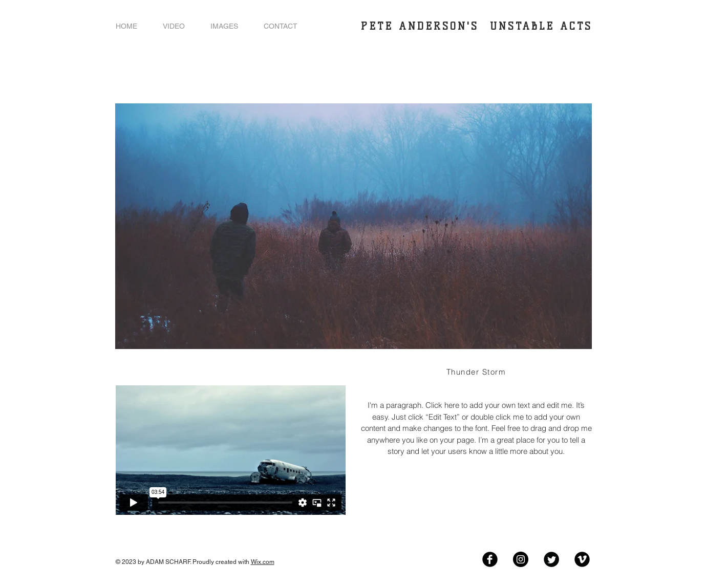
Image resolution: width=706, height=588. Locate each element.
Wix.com (263, 562)
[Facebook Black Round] (490, 559)
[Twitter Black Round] (551, 559)
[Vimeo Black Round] (582, 559)
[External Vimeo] (230, 450)
